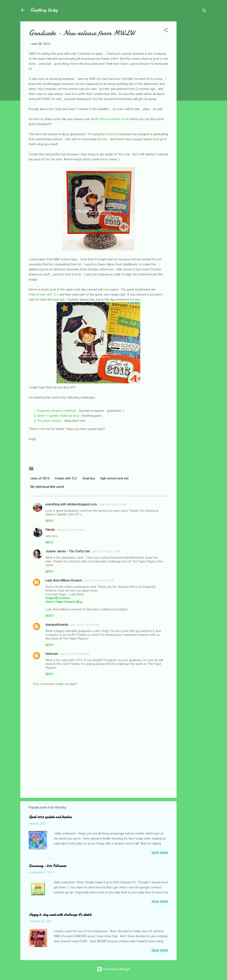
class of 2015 (40, 478)
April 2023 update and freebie (50, 817)
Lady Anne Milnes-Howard (63, 580)
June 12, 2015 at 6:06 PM (74, 654)
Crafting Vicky (44, 10)
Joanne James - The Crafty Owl (67, 551)
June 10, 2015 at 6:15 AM (106, 551)
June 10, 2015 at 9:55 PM (84, 625)
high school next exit (114, 478)
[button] (166, 31)
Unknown (52, 654)
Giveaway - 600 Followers (47, 866)
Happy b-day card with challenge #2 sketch (60, 915)
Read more (160, 853)
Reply (50, 521)
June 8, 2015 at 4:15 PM (70, 530)
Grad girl (158, 139)
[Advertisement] (193, 84)
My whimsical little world (47, 487)
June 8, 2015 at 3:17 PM (113, 504)
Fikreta (50, 530)
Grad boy (112, 134)
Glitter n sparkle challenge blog (58, 416)
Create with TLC (48, 295)
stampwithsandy (57, 625)
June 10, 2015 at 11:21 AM (99, 581)
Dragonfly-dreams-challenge (57, 411)
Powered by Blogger (114, 969)
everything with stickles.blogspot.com (71, 504)
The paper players (49, 421)
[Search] (204, 11)
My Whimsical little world (112, 119)
